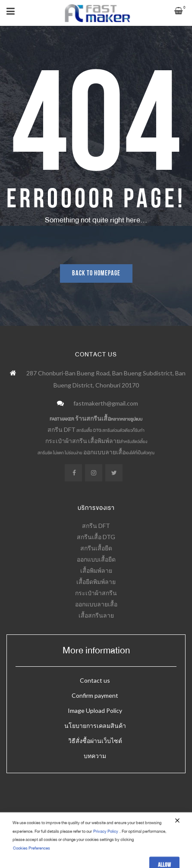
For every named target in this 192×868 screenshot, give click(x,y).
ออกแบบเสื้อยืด (96, 559)
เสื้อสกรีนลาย (96, 615)
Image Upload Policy (95, 710)
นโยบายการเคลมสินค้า (95, 726)
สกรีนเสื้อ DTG (96, 537)
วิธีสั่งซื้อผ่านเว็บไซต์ (95, 741)
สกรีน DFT (61, 429)
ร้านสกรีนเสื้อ (93, 418)
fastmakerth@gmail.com (106, 403)
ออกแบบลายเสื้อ (104, 452)
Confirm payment (95, 695)
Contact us (95, 680)
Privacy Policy (106, 850)
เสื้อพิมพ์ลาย (104, 441)
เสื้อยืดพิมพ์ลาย (96, 582)
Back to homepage (96, 273)
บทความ (95, 756)
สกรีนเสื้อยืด (96, 548)
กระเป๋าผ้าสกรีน (66, 441)
